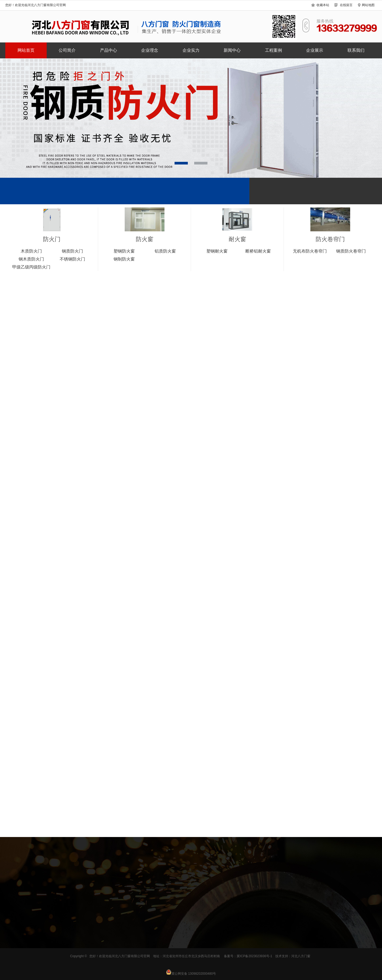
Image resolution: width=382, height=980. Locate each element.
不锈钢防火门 (72, 259)
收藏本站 (323, 5)
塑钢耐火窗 (217, 251)
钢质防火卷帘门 (351, 251)
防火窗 (145, 239)
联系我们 (356, 50)
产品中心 (108, 50)
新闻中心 (232, 50)
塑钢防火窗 (124, 251)
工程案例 (274, 50)
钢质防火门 (72, 251)
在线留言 (346, 5)
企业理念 (150, 50)
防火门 (52, 239)
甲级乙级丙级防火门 (31, 267)
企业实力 (191, 50)
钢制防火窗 (124, 259)
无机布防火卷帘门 (310, 251)
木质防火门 (31, 251)
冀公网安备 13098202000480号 (191, 972)
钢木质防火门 (31, 259)
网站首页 (26, 50)
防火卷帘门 (330, 239)
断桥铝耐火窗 (258, 251)
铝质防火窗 (165, 251)
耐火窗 (237, 239)
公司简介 (67, 50)
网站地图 (368, 5)
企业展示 (315, 50)
